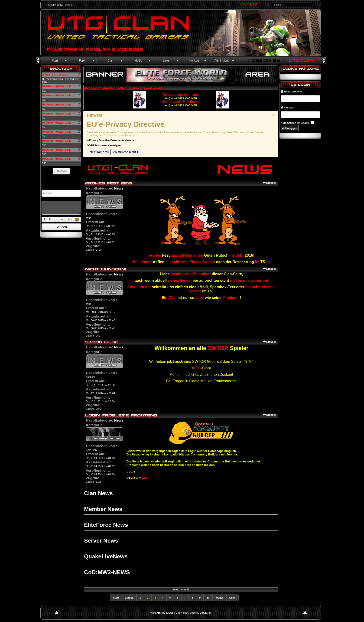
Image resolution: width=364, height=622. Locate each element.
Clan (111, 61)
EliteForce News (106, 525)
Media (138, 61)
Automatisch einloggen (295, 123)
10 (208, 598)
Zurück (129, 598)
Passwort (288, 107)
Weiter (219, 598)
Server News (101, 541)
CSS (171, 613)
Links (166, 61)
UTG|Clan (206, 613)
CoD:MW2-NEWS (107, 572)
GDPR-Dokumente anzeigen (104, 145)
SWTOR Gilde (102, 342)
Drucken (270, 183)
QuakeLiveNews (106, 556)
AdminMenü (222, 61)
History (61, 171)
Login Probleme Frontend (121, 415)
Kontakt (194, 61)
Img (62, 219)
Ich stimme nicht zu (126, 152)
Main (55, 61)
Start (116, 598)
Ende (232, 598)
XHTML (161, 613)
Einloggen (290, 128)
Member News (103, 509)
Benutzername (291, 91)
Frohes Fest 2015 (108, 183)
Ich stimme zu (99, 152)
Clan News (98, 493)
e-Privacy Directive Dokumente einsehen (111, 140)
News (119, 188)
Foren (83, 61)
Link (69, 219)
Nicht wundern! (106, 269)
